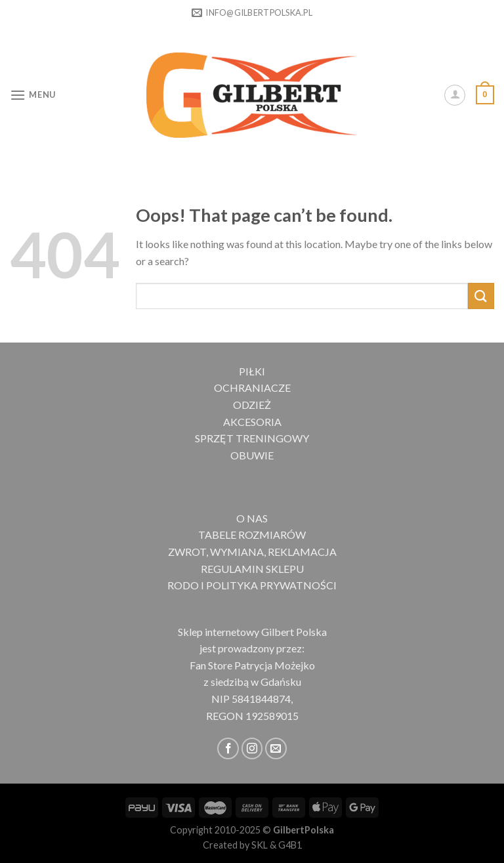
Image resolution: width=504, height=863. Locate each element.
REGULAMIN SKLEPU (252, 569)
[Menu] (33, 95)
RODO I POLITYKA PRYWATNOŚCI (252, 585)
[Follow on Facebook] (228, 748)
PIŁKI (252, 371)
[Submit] (481, 296)
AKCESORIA (252, 422)
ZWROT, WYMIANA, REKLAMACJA (252, 552)
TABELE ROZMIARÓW (252, 535)
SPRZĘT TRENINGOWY (252, 438)
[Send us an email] (276, 748)
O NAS (252, 518)
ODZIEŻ (252, 405)
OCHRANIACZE (252, 388)
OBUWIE (252, 455)
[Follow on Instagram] (252, 748)
